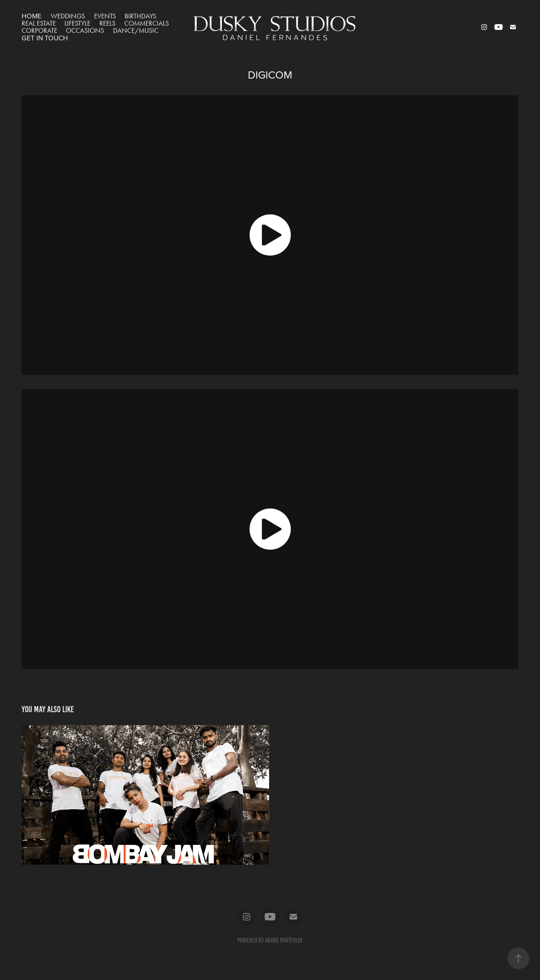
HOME (32, 16)
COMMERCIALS (147, 23)
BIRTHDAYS (140, 16)
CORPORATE (39, 30)
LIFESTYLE (77, 23)
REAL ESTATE (39, 23)
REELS (108, 23)
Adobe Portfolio (284, 940)
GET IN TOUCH (45, 38)
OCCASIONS (85, 30)
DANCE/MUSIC (136, 30)
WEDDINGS (68, 16)
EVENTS (105, 16)
